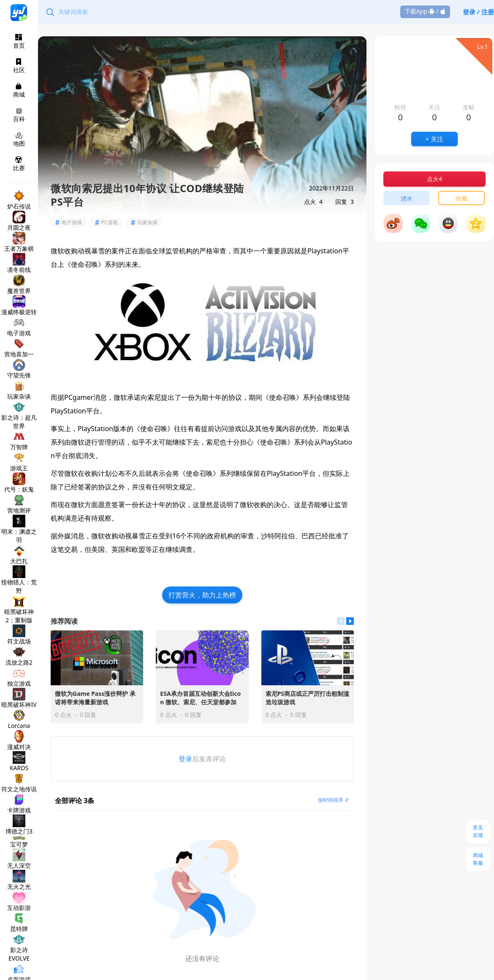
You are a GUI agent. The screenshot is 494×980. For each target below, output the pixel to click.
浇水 (407, 198)
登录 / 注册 (478, 12)
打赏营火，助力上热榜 (202, 595)
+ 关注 (434, 139)
